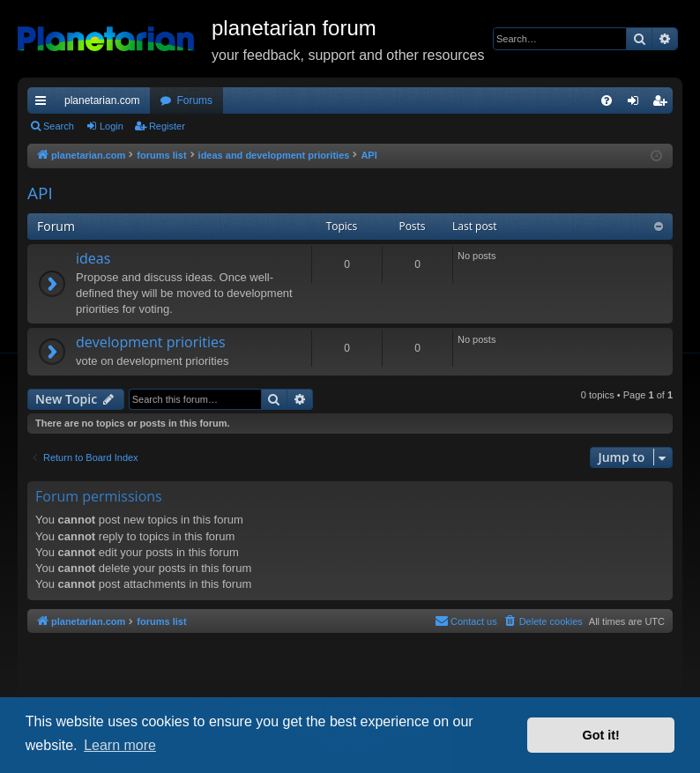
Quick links (44, 104)
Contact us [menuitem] (466, 621)
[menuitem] (607, 100)
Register (167, 126)
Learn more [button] (120, 745)
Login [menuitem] (637, 104)
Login (112, 126)
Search (59, 126)
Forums (194, 100)
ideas (93, 258)
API (40, 193)
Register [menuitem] (663, 104)
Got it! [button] (601, 735)
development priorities (151, 342)
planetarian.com (102, 100)
